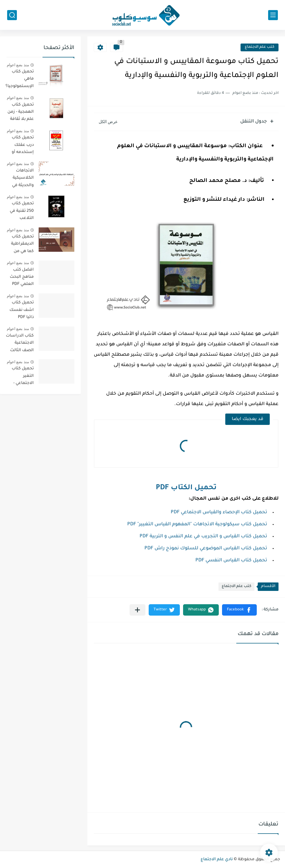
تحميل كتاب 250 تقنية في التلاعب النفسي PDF (22, 212)
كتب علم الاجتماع (260, 47)
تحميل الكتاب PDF (186, 488)
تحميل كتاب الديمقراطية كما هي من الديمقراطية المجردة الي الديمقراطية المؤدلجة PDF (21, 245)
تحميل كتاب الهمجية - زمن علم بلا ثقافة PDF (21, 113)
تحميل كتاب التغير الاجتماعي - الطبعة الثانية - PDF (20, 377)
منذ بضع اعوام (18, 65)
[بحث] (12, 15)
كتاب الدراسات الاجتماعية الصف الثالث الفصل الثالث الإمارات (20, 344)
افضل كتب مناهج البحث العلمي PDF (22, 277)
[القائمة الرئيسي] (273, 15)
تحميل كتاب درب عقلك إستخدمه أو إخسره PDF (23, 146)
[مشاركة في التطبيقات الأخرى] (137, 610)
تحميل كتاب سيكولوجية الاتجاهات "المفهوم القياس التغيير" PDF (197, 525)
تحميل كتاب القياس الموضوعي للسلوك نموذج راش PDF (206, 549)
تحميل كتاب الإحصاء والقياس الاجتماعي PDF (219, 513)
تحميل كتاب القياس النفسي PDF (231, 561)
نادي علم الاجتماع (217, 860)
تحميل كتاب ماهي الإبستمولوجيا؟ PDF (20, 80)
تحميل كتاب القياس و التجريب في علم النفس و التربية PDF (203, 537)
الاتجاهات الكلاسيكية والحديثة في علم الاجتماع (22, 179)
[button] (239, 610)
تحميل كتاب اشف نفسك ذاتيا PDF (22, 310)
